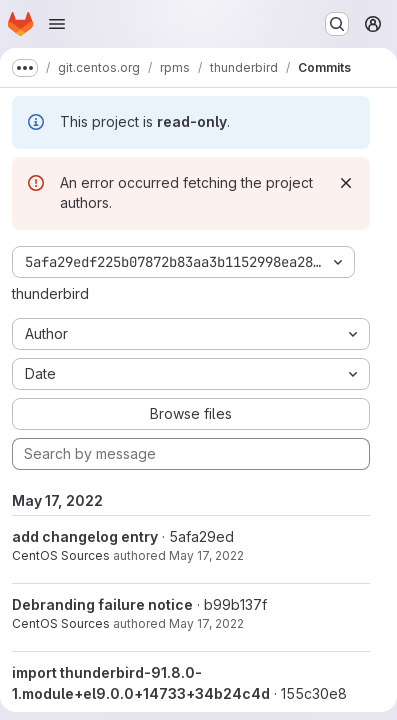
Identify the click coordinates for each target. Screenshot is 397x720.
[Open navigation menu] (57, 24)
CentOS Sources (61, 555)
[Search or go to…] (337, 24)
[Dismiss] (346, 183)
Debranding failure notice (102, 604)
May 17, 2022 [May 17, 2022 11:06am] (206, 555)
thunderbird (50, 293)
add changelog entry (85, 536)
